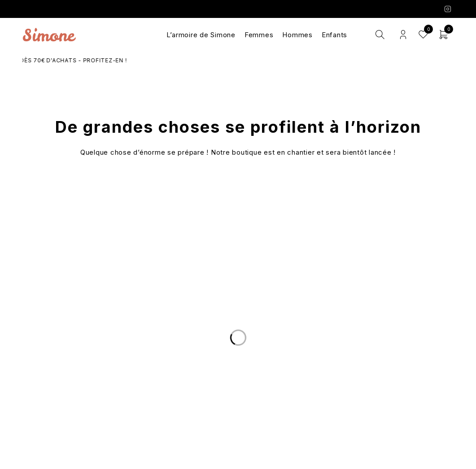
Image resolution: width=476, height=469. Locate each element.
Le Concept (238, 367)
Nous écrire (92, 378)
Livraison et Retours (92, 367)
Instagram (448, 9)
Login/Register (403, 35)
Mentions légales (384, 388)
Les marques (238, 399)
